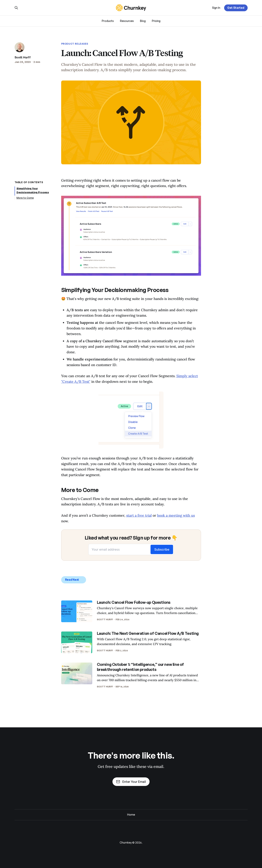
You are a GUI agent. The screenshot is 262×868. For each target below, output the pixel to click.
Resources (127, 21)
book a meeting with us (176, 515)
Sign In (216, 8)
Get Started (236, 8)
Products (108, 21)
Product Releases (75, 44)
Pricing (156, 21)
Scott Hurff (23, 57)
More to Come (25, 198)
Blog (143, 21)
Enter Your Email (131, 782)
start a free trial (139, 515)
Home (131, 815)
